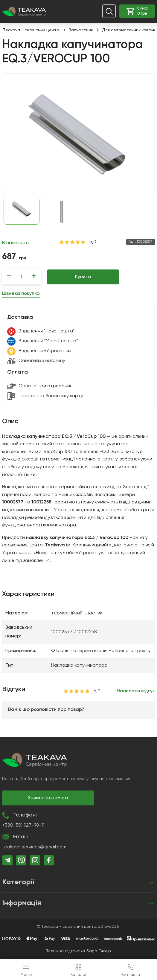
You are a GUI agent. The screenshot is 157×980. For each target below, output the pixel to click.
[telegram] (7, 860)
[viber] (21, 860)
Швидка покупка (21, 294)
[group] (78, 133)
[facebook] (49, 860)
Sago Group (99, 951)
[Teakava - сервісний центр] (24, 11)
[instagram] (35, 860)
